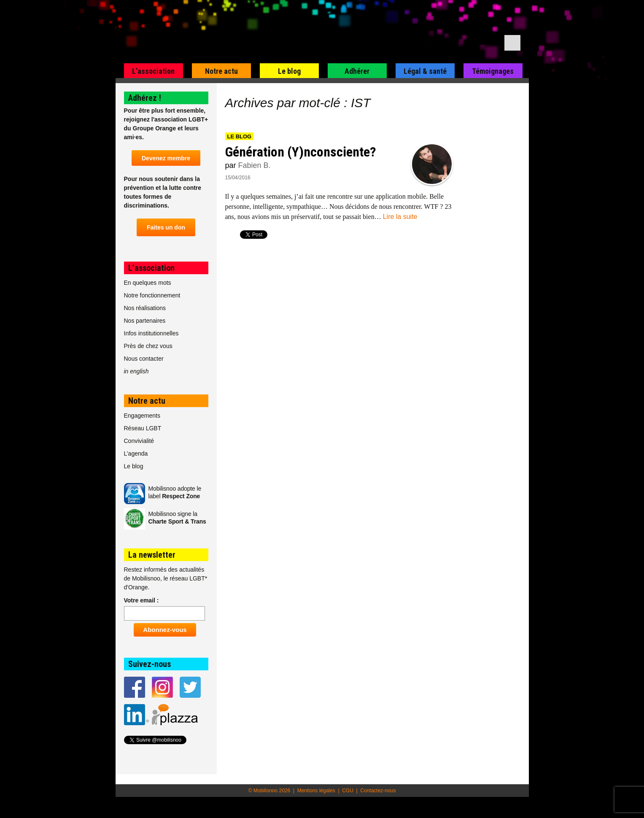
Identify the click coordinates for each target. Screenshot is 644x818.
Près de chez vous (148, 346)
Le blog (289, 71)
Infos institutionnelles (151, 333)
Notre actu (221, 71)
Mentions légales (316, 791)
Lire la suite (400, 217)
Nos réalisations (145, 308)
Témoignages (493, 71)
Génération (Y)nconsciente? (301, 152)
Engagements (142, 416)
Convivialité (139, 441)
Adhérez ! (145, 98)
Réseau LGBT (143, 428)
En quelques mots (148, 283)
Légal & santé (425, 71)
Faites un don (166, 227)
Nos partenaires (145, 321)
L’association (153, 71)
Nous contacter (144, 359)
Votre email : (141, 600)
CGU (348, 791)
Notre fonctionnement (152, 295)
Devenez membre (166, 158)
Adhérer (357, 71)
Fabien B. (255, 165)
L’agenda (136, 454)
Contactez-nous (378, 791)
